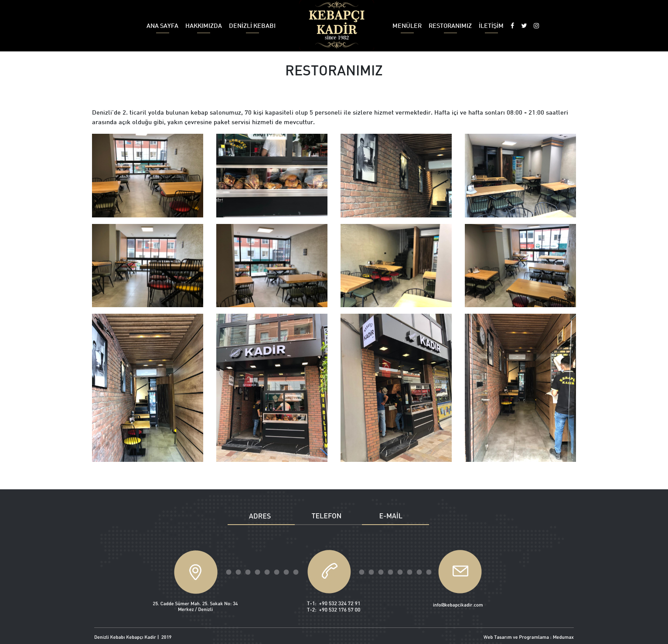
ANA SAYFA (162, 27)
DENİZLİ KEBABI (252, 27)
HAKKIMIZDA (204, 27)
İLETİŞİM (491, 27)
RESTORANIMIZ (450, 27)
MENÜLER (407, 27)
